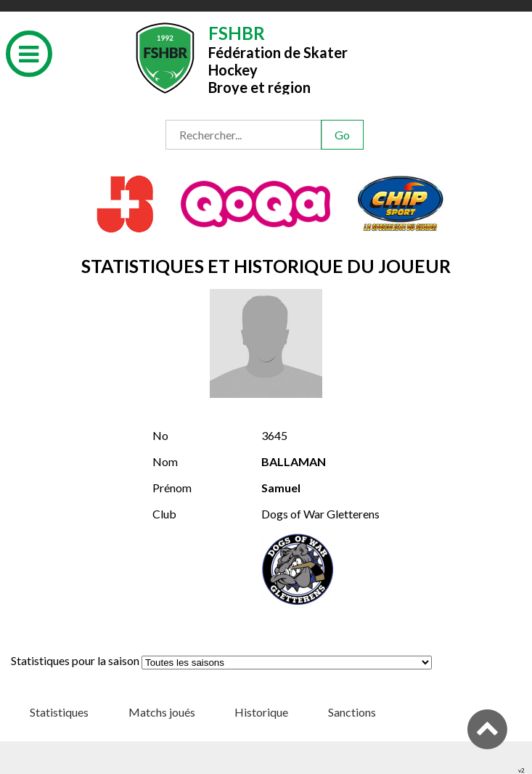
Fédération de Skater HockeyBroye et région (278, 58)
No (160, 435)
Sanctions (352, 712)
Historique (261, 712)
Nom (165, 461)
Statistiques (59, 712)
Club (164, 514)
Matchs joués (162, 712)
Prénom (172, 488)
